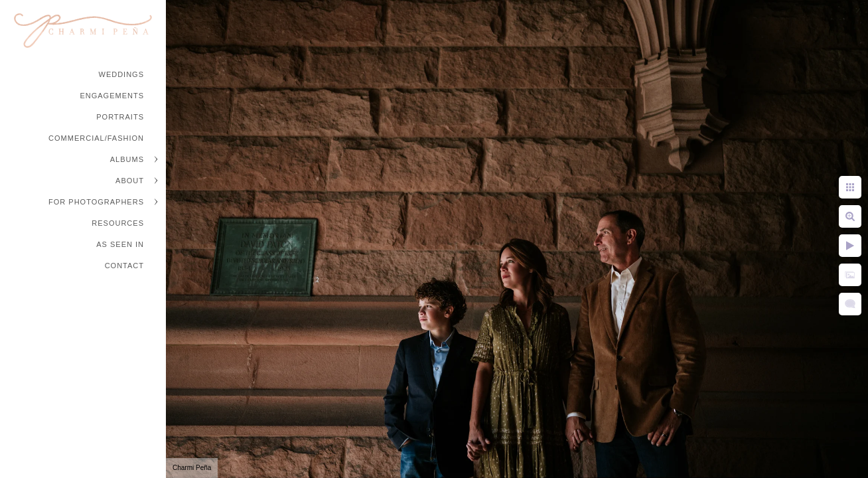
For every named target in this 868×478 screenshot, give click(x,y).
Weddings (122, 74)
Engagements (112, 96)
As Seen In (120, 244)
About (130, 181)
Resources (118, 223)
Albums (127, 159)
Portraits (120, 117)
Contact (124, 266)
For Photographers (96, 202)
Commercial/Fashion (96, 138)
